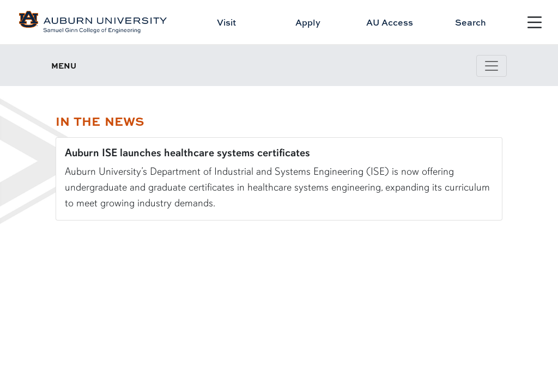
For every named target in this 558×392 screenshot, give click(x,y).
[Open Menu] (535, 22)
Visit (226, 22)
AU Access (390, 22)
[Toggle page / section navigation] (492, 66)
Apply (308, 22)
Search (471, 22)
